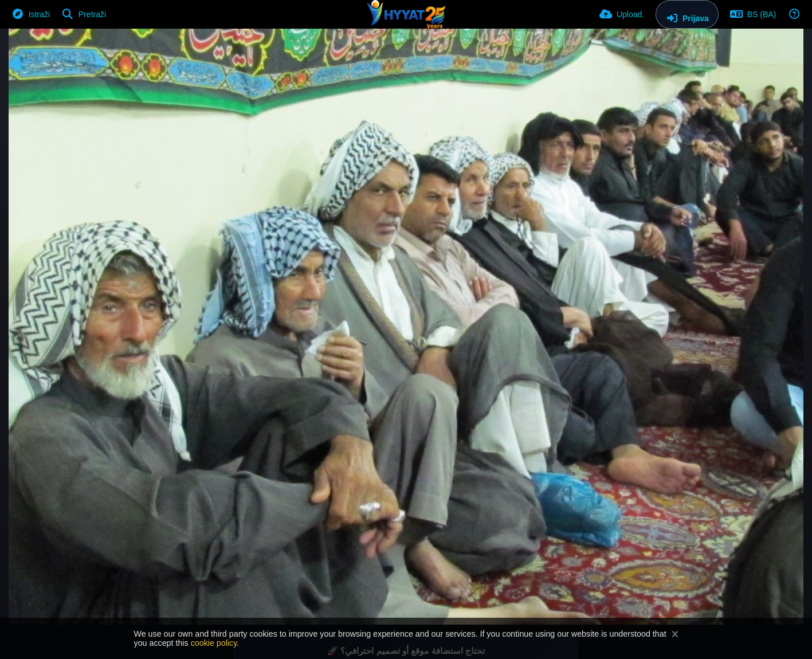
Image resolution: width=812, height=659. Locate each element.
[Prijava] (687, 14)
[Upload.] (622, 14)
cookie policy (214, 643)
